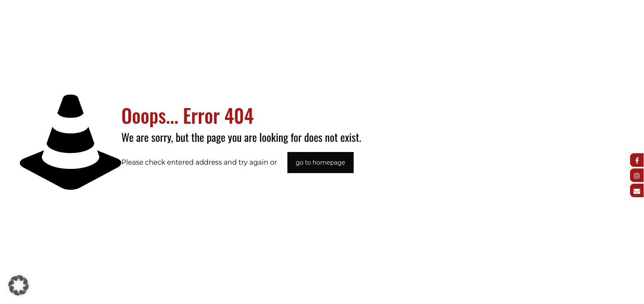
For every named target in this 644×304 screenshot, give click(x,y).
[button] (19, 285)
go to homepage (321, 163)
